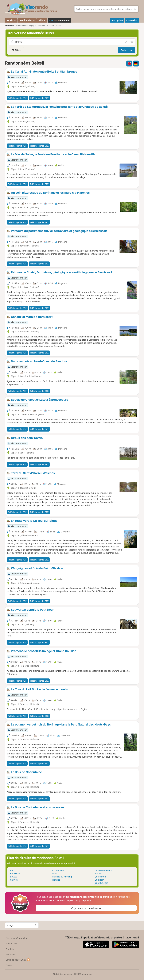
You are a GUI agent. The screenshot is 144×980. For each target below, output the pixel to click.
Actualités (11, 954)
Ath (12, 870)
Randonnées (27, 20)
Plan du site (12, 944)
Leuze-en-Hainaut (103, 870)
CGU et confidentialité (17, 938)
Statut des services (62, 974)
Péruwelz (99, 874)
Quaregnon (100, 877)
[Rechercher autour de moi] (132, 42)
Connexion (132, 20)
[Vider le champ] (126, 42)
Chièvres (14, 880)
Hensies (56, 880)
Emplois (10, 949)
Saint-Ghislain (101, 883)
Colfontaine (58, 870)
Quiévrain (99, 880)
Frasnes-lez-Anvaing (62, 877)
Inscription (117, 20)
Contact (10, 965)
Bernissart (15, 874)
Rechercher (127, 50)
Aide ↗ (42, 20)
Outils (11, 20)
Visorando (10, 26)
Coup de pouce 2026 (18, 960)
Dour (55, 874)
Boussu (14, 877)
